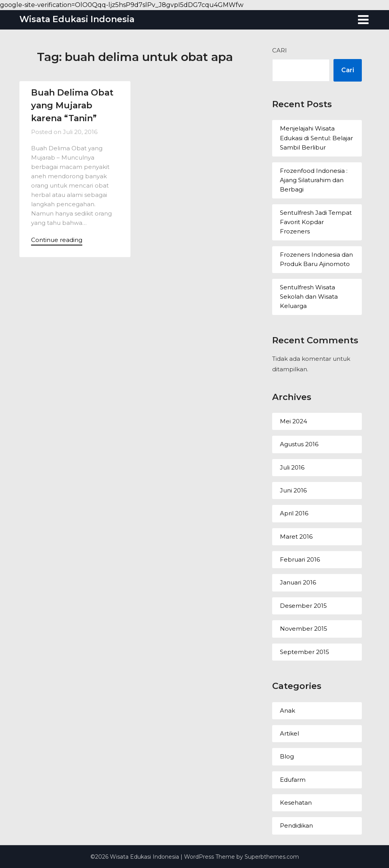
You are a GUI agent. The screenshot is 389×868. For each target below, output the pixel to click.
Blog (287, 756)
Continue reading (57, 240)
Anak (287, 711)
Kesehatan (296, 803)
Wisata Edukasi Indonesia (77, 19)
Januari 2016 (298, 582)
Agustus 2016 (299, 444)
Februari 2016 (300, 559)
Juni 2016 (293, 490)
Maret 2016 (296, 537)
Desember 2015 (303, 606)
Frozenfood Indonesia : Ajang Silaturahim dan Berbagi (314, 180)
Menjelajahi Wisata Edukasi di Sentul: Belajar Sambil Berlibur (316, 138)
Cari (280, 50)
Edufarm (293, 780)
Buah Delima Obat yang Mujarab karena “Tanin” (72, 105)
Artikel (289, 733)
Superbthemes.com (272, 857)
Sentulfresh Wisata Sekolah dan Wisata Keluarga (309, 297)
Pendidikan (296, 825)
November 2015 (304, 629)
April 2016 (294, 513)
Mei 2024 (293, 421)
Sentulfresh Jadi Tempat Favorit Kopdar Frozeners (316, 222)
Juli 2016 (292, 467)
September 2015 (305, 652)
